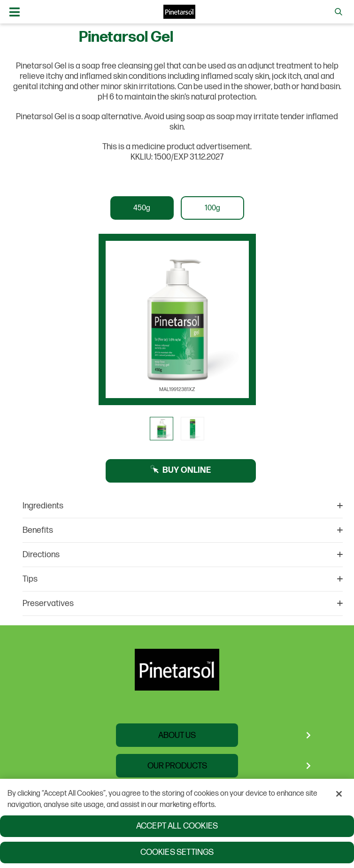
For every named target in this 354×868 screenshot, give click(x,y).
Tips (183, 579)
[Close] (339, 795)
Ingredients (183, 506)
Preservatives (183, 603)
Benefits (183, 530)
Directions (183, 555)
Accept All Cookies (177, 827)
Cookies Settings (177, 853)
